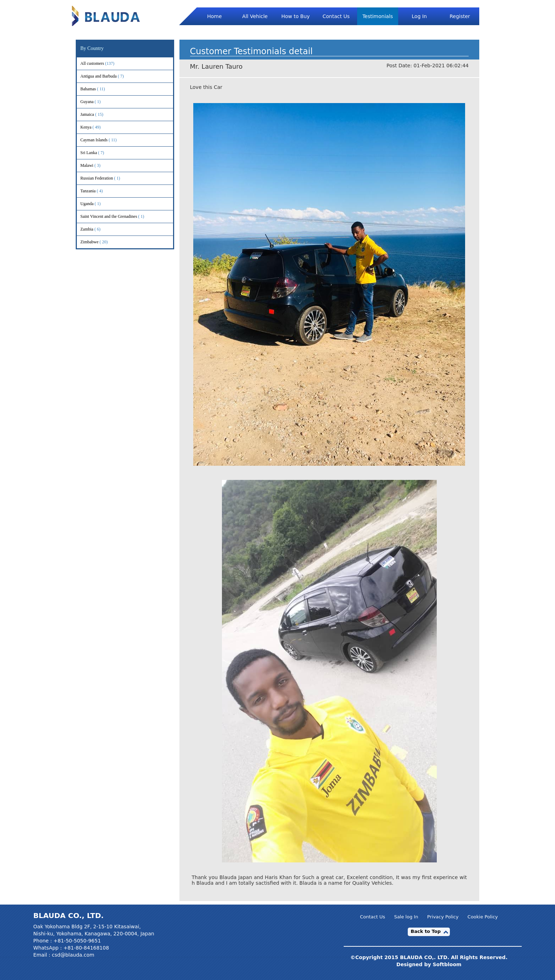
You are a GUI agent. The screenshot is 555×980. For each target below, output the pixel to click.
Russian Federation (106, 178)
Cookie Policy (483, 917)
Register (460, 16)
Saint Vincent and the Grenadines (118, 217)
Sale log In (406, 917)
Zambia (96, 229)
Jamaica (97, 115)
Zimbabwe (99, 242)
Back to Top (426, 931)
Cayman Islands (103, 140)
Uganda (96, 204)
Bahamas (98, 89)
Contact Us (336, 16)
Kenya (95, 127)
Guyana (96, 102)
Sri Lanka (98, 153)
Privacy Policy (443, 917)
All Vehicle (255, 16)
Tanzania (97, 191)
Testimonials (378, 16)
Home (214, 16)
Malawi (96, 166)
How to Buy (296, 16)
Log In (419, 16)
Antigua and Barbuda (108, 76)
